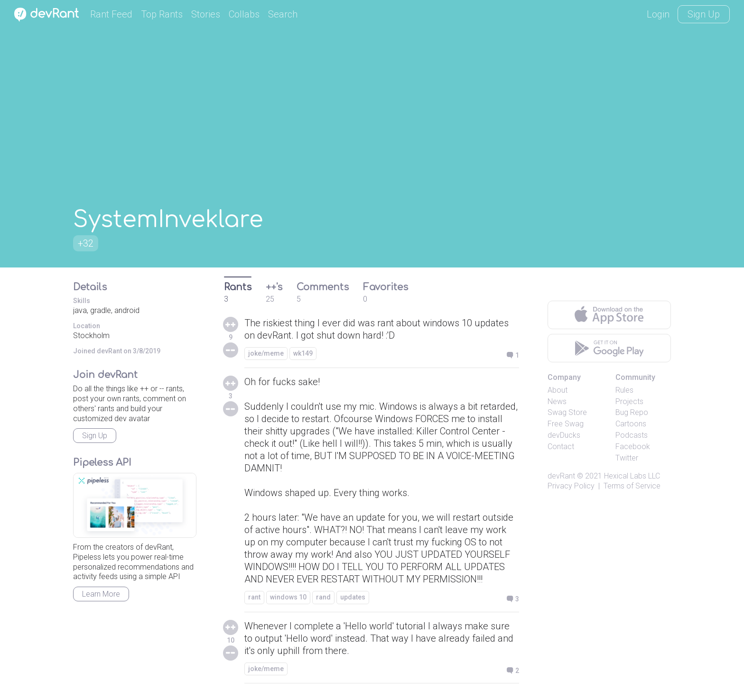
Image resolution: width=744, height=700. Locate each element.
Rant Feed (111, 14)
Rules (624, 390)
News (557, 401)
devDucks (564, 435)
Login (658, 14)
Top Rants (162, 14)
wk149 (303, 353)
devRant (561, 476)
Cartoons (631, 424)
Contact (561, 447)
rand (323, 597)
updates (353, 597)
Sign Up (704, 14)
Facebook (633, 447)
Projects (629, 401)
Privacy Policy (571, 486)
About (558, 390)
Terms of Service (632, 486)
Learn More (101, 594)
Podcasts (632, 435)
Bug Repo (632, 412)
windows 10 (288, 597)
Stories (206, 14)
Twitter (627, 458)
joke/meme (266, 353)
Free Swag (566, 424)
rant (254, 597)
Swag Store (567, 412)
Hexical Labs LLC (632, 476)
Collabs (244, 14)
